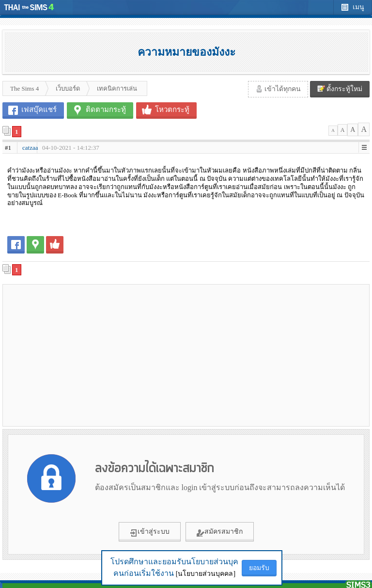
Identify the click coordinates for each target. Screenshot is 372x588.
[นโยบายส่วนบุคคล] (206, 574)
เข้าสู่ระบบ (150, 532)
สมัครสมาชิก (220, 532)
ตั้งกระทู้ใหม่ (340, 89)
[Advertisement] (94, 355)
